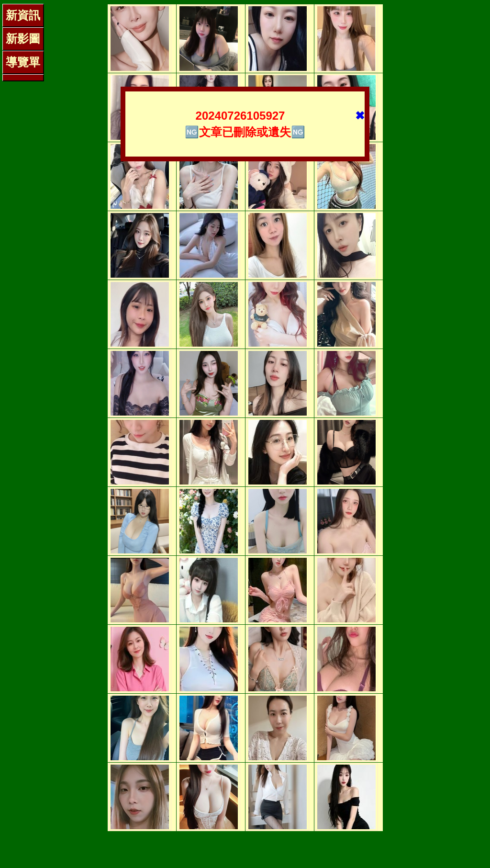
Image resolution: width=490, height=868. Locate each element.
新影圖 (23, 39)
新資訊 (23, 15)
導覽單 (23, 62)
